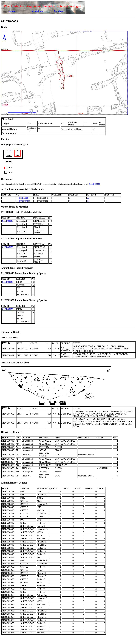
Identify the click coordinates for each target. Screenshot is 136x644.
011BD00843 (7, 221)
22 (88, 198)
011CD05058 (7, 247)
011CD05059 (25, 201)
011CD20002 (94, 184)
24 (88, 201)
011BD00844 (25, 198)
